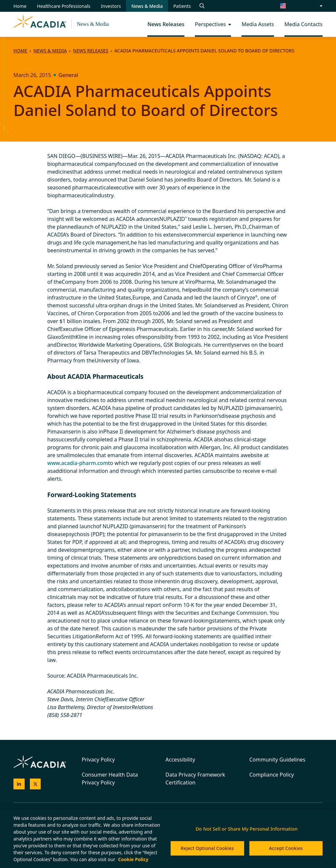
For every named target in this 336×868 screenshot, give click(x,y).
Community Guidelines (277, 760)
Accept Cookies (286, 848)
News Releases (90, 51)
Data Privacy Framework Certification (195, 779)
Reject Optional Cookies (207, 848)
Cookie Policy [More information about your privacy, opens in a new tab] (133, 859)
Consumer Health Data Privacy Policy (110, 779)
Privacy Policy (98, 760)
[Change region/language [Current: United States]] (302, 6)
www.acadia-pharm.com (78, 463)
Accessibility (180, 760)
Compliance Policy (272, 775)
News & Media (93, 24)
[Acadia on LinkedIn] (19, 784)
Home (20, 51)
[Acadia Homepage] (40, 24)
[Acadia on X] (35, 784)
